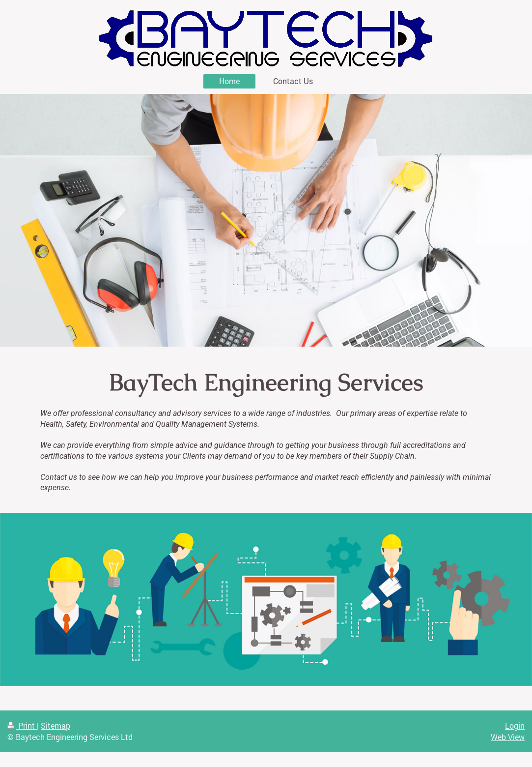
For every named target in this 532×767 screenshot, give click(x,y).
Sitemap (56, 725)
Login (515, 725)
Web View (508, 737)
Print (22, 725)
